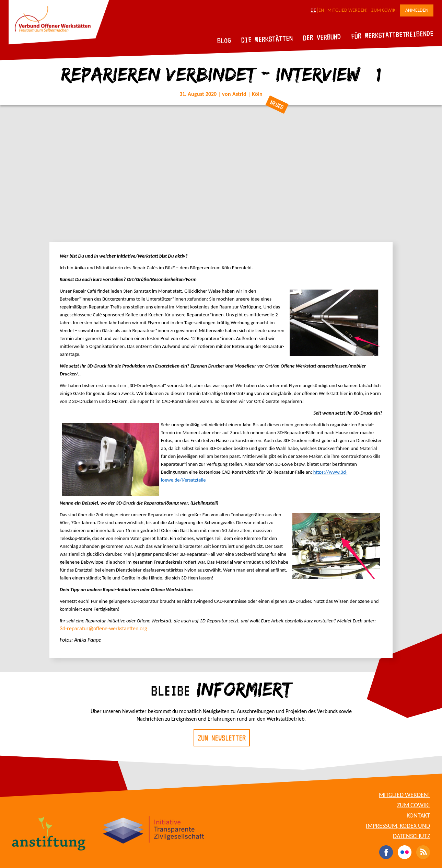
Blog (224, 40)
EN (321, 10)
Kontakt (418, 816)
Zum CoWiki (384, 10)
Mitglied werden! (348, 10)
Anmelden (417, 10)
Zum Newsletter (222, 738)
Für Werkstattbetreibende (392, 34)
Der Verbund (322, 37)
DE (313, 10)
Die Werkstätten (267, 39)
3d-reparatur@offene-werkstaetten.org (103, 629)
